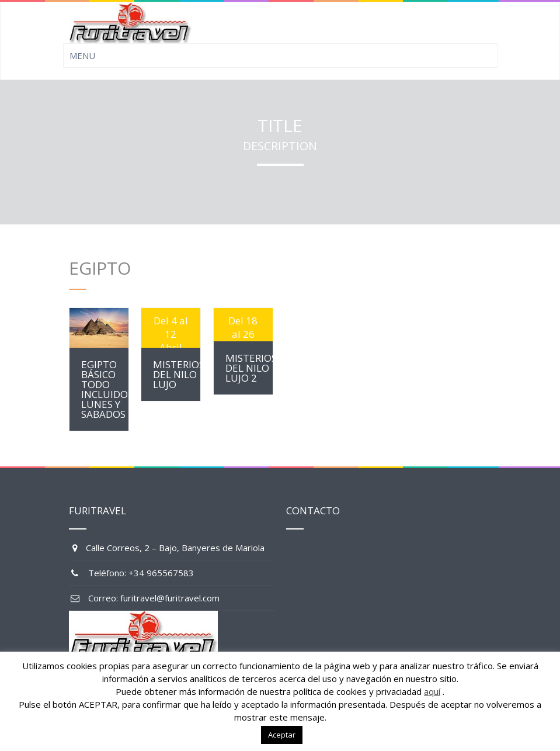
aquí (432, 691)
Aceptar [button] (282, 735)
